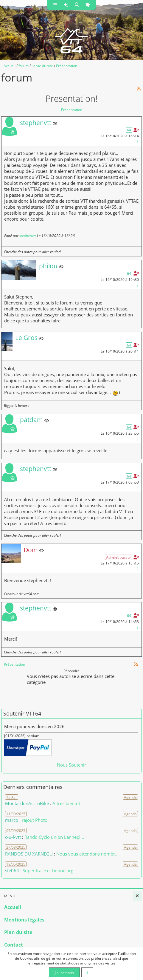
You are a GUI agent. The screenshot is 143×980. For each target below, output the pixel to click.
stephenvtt (28, 236)
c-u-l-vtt (13, 837)
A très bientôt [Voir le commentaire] (66, 803)
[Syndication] (139, 89)
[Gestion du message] (137, 141)
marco (12, 820)
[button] (55, 5)
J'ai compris (64, 973)
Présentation (72, 110)
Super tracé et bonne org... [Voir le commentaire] (50, 870)
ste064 (12, 870)
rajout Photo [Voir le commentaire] (35, 820)
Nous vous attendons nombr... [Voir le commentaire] (87, 854)
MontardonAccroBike (27, 803)
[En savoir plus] (87, 972)
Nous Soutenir (71, 765)
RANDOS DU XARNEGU (29, 854)
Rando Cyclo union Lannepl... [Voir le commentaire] (54, 837)
